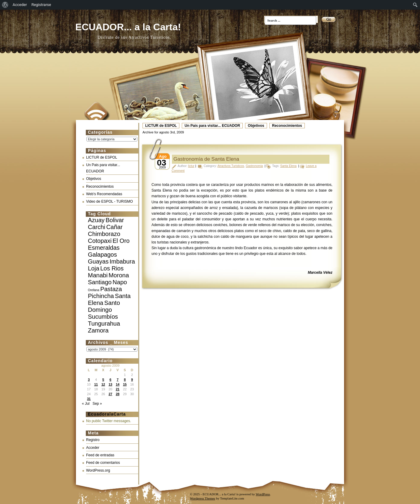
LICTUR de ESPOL (161, 126)
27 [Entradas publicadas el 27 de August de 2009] (110, 394)
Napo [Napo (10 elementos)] (120, 282)
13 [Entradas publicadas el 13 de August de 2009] (110, 384)
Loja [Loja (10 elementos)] (94, 268)
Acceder (93, 448)
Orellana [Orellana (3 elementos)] (94, 290)
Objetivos (256, 126)
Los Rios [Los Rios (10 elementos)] (112, 268)
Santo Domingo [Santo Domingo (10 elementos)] (104, 306)
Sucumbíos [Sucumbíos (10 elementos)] (103, 317)
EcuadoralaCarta (107, 414)
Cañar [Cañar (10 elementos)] (114, 227)
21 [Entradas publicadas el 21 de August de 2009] (118, 389)
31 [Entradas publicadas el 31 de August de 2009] (89, 399)
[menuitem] (5, 5)
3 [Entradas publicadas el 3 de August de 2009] (89, 380)
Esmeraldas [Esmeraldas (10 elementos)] (104, 248)
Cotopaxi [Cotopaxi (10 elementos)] (100, 241)
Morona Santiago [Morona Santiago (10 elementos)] (108, 279)
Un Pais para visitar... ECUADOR (212, 126)
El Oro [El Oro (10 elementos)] (121, 241)
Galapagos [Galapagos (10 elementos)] (102, 255)
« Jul (86, 404)
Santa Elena (288, 166)
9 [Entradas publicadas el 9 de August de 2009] (132, 380)
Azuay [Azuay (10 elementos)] (96, 220)
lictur (191, 166)
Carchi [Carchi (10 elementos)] (97, 227)
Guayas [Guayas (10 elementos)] (98, 261)
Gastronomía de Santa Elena (206, 159)
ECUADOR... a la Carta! (128, 27)
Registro (93, 440)
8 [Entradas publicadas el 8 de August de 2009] (125, 380)
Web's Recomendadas (104, 194)
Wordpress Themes (202, 498)
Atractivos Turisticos (231, 166)
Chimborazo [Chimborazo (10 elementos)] (104, 234)
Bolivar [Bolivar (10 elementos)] (115, 220)
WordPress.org (98, 470)
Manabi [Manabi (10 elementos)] (98, 275)
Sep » (97, 404)
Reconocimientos (287, 126)
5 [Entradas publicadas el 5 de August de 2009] (103, 380)
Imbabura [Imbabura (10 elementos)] (122, 261)
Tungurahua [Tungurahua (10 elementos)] (104, 324)
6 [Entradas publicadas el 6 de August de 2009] (110, 380)
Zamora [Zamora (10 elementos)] (98, 330)
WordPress (263, 494)
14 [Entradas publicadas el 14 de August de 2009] (118, 384)
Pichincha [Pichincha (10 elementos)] (101, 296)
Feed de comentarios (103, 463)
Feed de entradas (100, 455)
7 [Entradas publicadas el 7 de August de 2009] (118, 380)
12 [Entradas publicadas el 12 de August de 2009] (103, 384)
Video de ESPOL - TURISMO (109, 201)
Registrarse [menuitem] (41, 5)
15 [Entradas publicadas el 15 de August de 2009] (125, 384)
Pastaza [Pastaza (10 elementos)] (111, 289)
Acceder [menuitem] (20, 5)
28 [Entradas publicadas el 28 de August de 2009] (118, 394)
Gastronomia (254, 166)
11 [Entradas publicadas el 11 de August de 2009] (96, 384)
